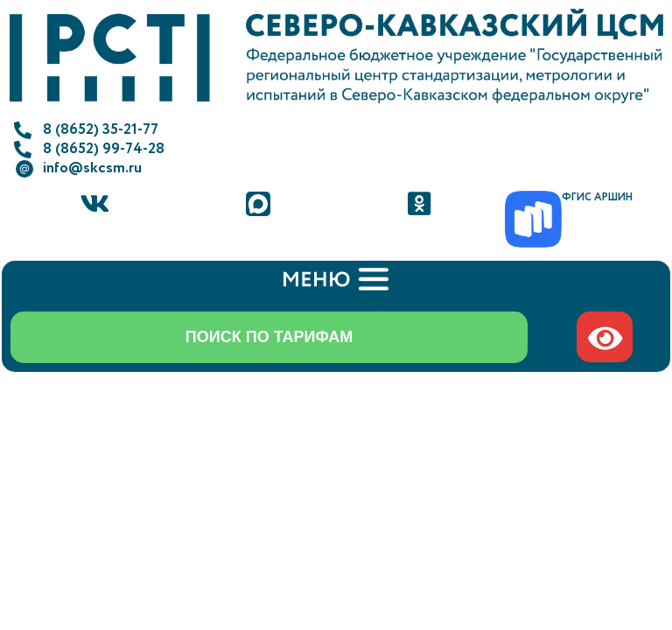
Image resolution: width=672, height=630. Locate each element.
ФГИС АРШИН (597, 197)
